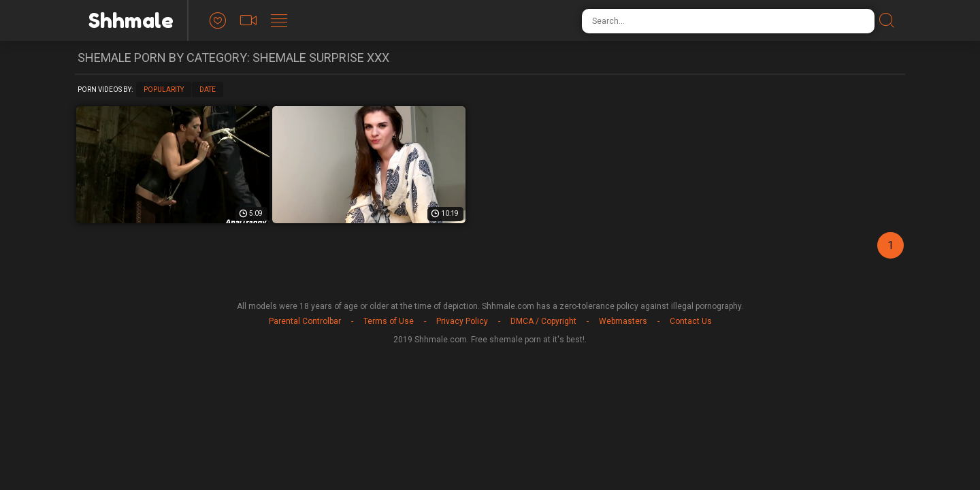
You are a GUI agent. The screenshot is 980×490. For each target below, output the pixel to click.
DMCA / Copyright (543, 321)
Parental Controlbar (305, 321)
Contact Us (691, 321)
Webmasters (623, 321)
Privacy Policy (462, 321)
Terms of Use (389, 321)
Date (208, 89)
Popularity (164, 89)
